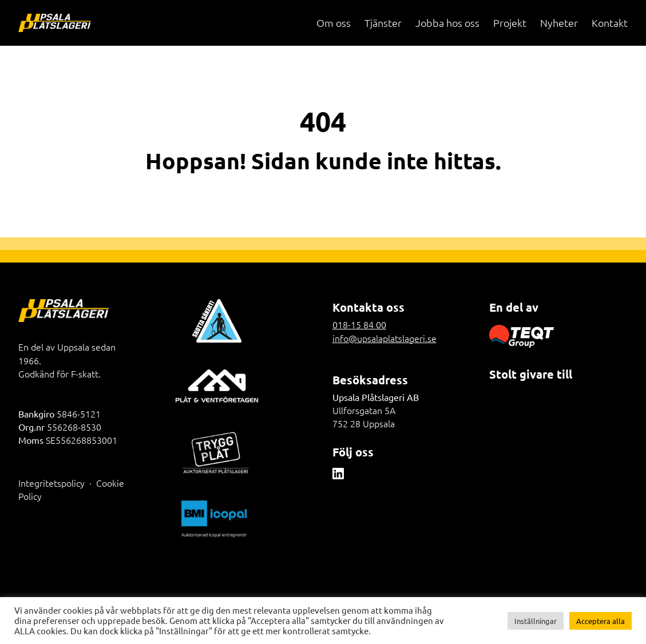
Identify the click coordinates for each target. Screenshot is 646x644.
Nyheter (559, 23)
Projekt (510, 23)
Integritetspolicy (51, 483)
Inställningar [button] (536, 621)
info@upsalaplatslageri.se (385, 338)
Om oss (334, 23)
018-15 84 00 (359, 324)
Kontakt (610, 23)
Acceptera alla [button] (601, 621)
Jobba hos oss (447, 23)
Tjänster (383, 23)
